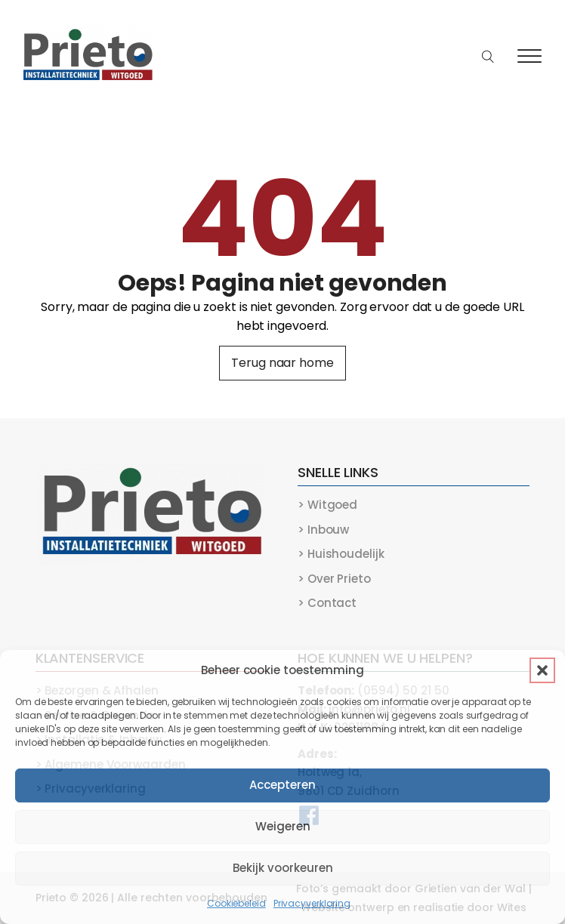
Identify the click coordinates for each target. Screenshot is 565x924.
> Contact (327, 603)
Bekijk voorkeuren (283, 868)
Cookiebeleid (236, 903)
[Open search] (488, 57)
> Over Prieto (334, 579)
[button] (542, 670)
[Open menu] (529, 57)
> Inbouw (323, 530)
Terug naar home (282, 363)
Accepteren (282, 785)
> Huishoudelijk (341, 554)
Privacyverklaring (312, 903)
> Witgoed (327, 505)
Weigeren (283, 826)
